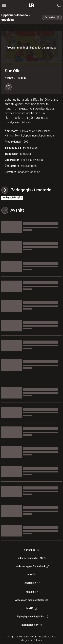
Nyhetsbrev (32, 583)
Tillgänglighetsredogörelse (32, 617)
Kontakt (32, 592)
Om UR (32, 608)
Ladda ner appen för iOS (32, 558)
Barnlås (32, 575)
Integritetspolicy (32, 625)
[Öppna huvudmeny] (4, 5)
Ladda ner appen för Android (32, 566)
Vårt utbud (32, 550)
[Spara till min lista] (8, 87)
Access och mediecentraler (32, 600)
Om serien (52, 17)
